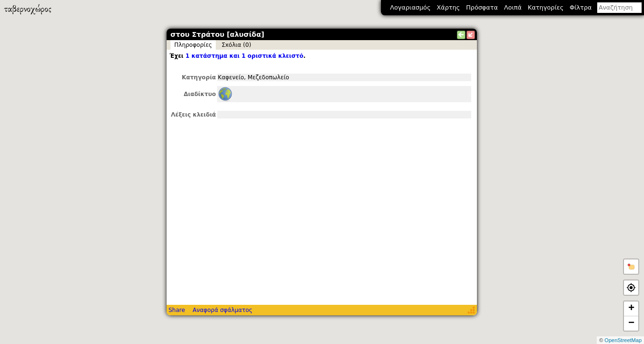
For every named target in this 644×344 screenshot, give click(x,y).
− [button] (631, 323)
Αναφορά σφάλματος (222, 310)
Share (177, 310)
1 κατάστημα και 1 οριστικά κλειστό (244, 56)
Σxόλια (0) (236, 45)
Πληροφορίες (193, 45)
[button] (631, 267)
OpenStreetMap (623, 340)
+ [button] (631, 309)
